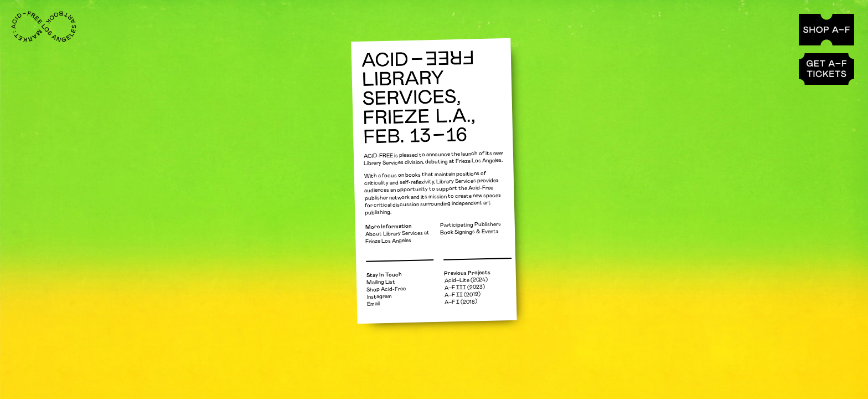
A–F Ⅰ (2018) (461, 302)
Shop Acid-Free (386, 289)
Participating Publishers (471, 224)
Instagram (379, 297)
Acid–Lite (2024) (466, 280)
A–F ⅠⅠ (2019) (463, 295)
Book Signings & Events (469, 232)
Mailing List (381, 282)
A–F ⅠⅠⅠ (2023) (465, 288)
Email (373, 304)
